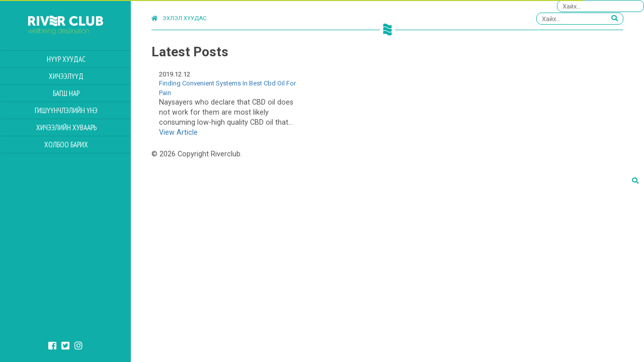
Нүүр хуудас (66, 59)
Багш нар (66, 93)
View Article (178, 132)
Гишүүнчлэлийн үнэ (66, 110)
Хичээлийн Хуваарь (66, 127)
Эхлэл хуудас (179, 18)
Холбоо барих (66, 145)
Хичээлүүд (66, 76)
